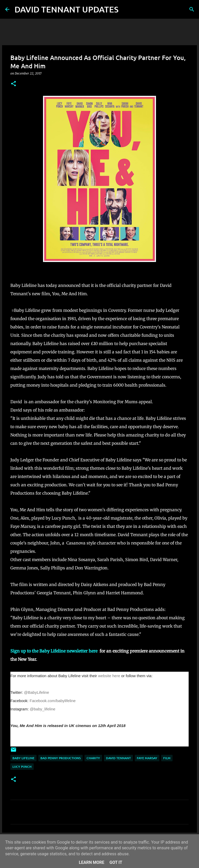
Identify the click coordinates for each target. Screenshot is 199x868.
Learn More (91, 862)
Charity (93, 758)
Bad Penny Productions (61, 758)
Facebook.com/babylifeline (53, 701)
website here (109, 676)
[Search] (126, 9)
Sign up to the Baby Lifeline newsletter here (54, 651)
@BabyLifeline (37, 692)
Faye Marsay (147, 758)
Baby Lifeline (23, 758)
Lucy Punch (22, 767)
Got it (116, 862)
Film (167, 758)
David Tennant (118, 758)
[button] (13, 84)
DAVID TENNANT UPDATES (66, 9)
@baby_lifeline (43, 709)
